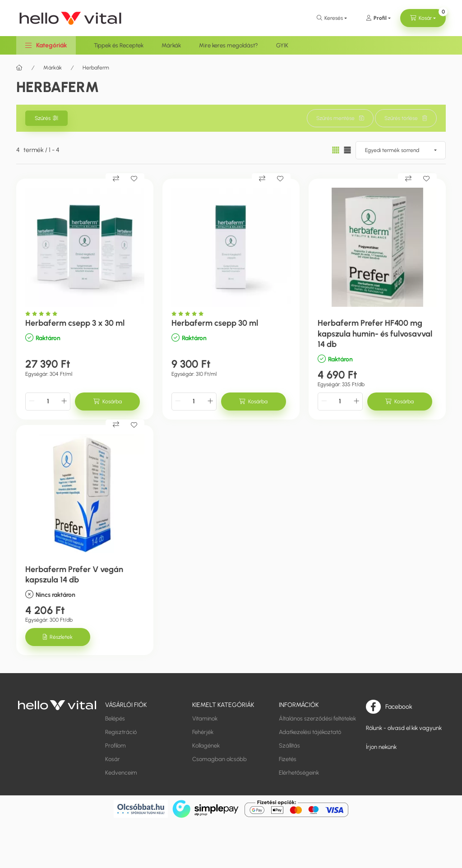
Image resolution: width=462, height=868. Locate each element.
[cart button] (423, 18)
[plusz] (64, 402)
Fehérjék (203, 732)
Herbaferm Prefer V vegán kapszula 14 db (74, 575)
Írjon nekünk (381, 747)
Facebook (399, 706)
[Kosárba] (107, 402)
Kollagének (206, 746)
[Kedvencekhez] (134, 179)
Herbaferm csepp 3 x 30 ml (75, 323)
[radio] (347, 150)
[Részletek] (58, 637)
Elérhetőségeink (299, 773)
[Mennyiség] (48, 402)
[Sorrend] (401, 150)
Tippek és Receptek (119, 45)
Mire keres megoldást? (229, 45)
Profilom (115, 746)
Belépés (115, 718)
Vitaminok (205, 718)
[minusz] (32, 402)
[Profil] (378, 18)
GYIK (282, 45)
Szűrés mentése (335, 118)
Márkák (171, 45)
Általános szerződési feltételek (317, 718)
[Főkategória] (19, 68)
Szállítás (289, 746)
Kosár (113, 759)
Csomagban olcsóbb (219, 759)
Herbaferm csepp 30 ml (215, 323)
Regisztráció (121, 732)
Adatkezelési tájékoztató (310, 732)
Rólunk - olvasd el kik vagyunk (404, 728)
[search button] (332, 18)
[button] (46, 45)
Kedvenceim (121, 773)
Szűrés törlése (401, 118)
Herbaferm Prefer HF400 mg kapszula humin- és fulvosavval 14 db (375, 334)
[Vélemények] (44, 314)
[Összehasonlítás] (116, 179)
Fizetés (288, 759)
